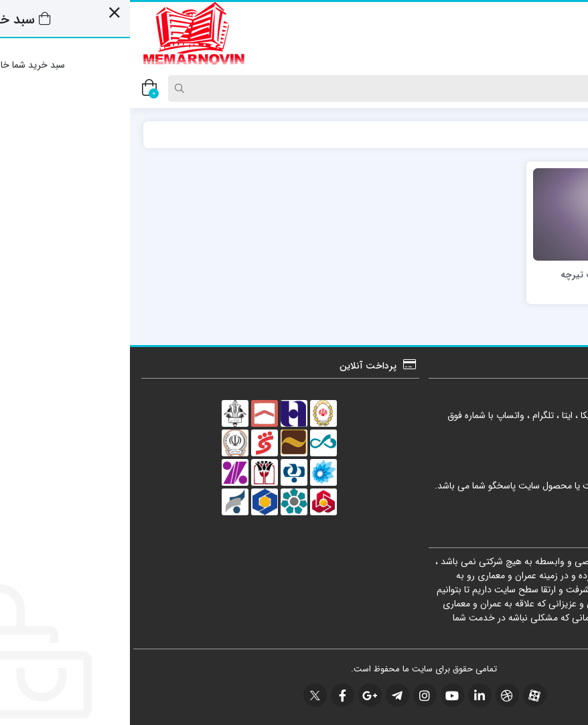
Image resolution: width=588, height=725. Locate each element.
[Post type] (557, 88)
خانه (561, 134)
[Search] (298, 88)
